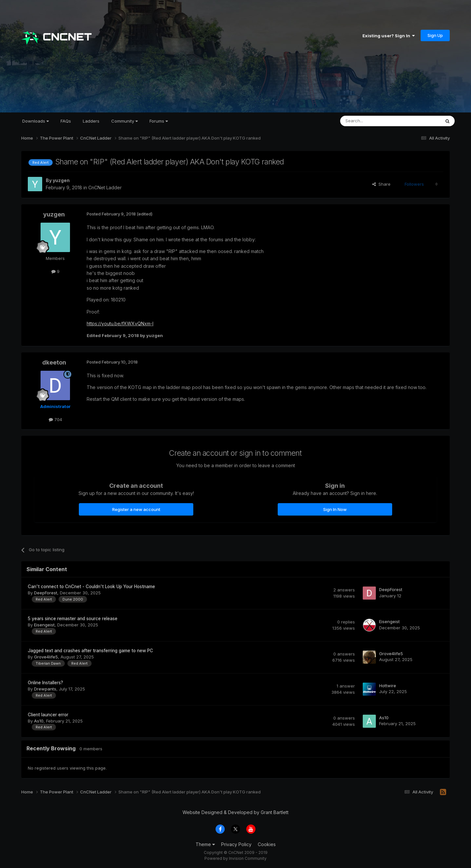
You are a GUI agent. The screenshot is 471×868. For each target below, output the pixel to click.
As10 (39, 721)
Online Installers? (45, 683)
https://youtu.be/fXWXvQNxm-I (120, 323)
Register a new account (136, 509)
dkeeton (54, 362)
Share (381, 184)
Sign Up (435, 35)
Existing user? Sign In (389, 36)
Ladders (91, 121)
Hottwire (388, 686)
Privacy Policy (236, 844)
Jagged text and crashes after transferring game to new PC (90, 651)
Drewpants (45, 689)
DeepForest (46, 593)
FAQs (66, 121)
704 (55, 419)
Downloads (35, 121)
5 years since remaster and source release (73, 619)
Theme (205, 844)
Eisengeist (44, 625)
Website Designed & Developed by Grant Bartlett (235, 812)
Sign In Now (335, 509)
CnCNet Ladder (105, 187)
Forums (159, 121)
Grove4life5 (46, 657)
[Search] (374, 121)
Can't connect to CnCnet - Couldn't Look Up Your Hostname (91, 587)
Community (124, 121)
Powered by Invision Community (235, 858)
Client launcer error (48, 715)
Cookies (267, 844)
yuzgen (61, 180)
